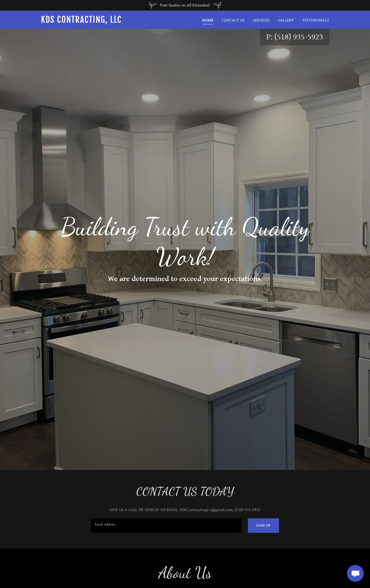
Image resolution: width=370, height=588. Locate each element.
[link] (91, 22)
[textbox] (166, 526)
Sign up (263, 526)
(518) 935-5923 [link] (299, 37)
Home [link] (208, 20)
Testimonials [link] (316, 20)
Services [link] (261, 20)
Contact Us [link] (233, 20)
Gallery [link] (286, 20)
